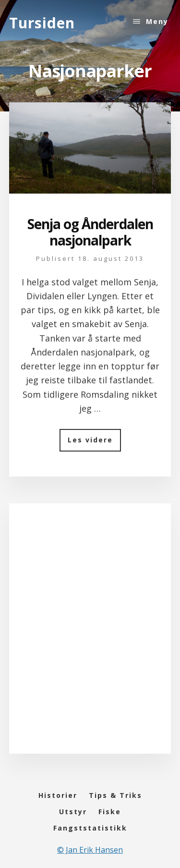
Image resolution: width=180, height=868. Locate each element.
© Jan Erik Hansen (90, 850)
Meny (157, 21)
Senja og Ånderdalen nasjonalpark (90, 232)
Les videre (94, 443)
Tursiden (42, 23)
